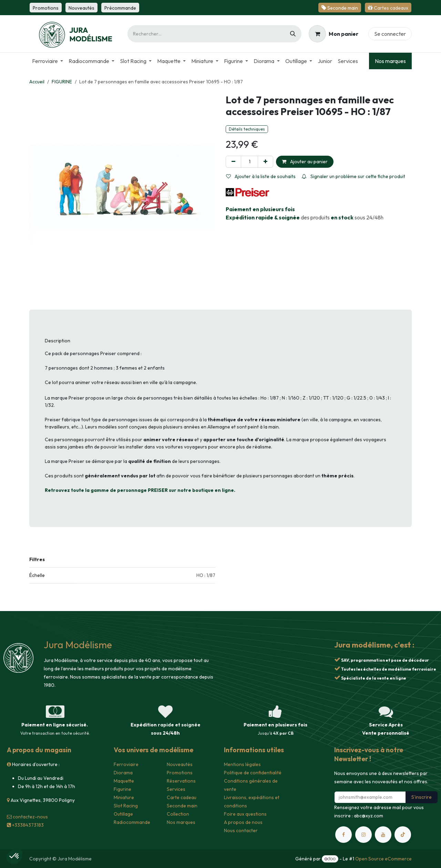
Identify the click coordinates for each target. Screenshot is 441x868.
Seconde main (182, 806)
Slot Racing (126, 806)
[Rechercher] (293, 34)
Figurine (122, 789)
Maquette (124, 781)
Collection (178, 814)
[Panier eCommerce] (334, 34)
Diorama (123, 773)
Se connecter (390, 34)
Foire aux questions (245, 814)
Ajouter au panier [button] (305, 162)
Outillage (123, 814)
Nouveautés (180, 764)
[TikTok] (403, 835)
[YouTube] (383, 835)
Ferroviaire (126, 764)
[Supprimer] (233, 162)
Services (176, 789)
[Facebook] (343, 835)
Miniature (124, 797)
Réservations (181, 781)
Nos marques (390, 61)
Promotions (180, 773)
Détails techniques (247, 129)
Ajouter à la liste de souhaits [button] (261, 176)
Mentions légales (242, 764)
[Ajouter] (265, 162)
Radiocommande (132, 822)
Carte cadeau (182, 797)
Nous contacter (241, 830)
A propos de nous (243, 822)
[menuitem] (48, 61)
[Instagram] (363, 835)
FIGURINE (62, 82)
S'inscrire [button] (422, 797)
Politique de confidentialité (253, 773)
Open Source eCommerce (383, 859)
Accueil (37, 82)
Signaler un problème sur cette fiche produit (353, 176)
